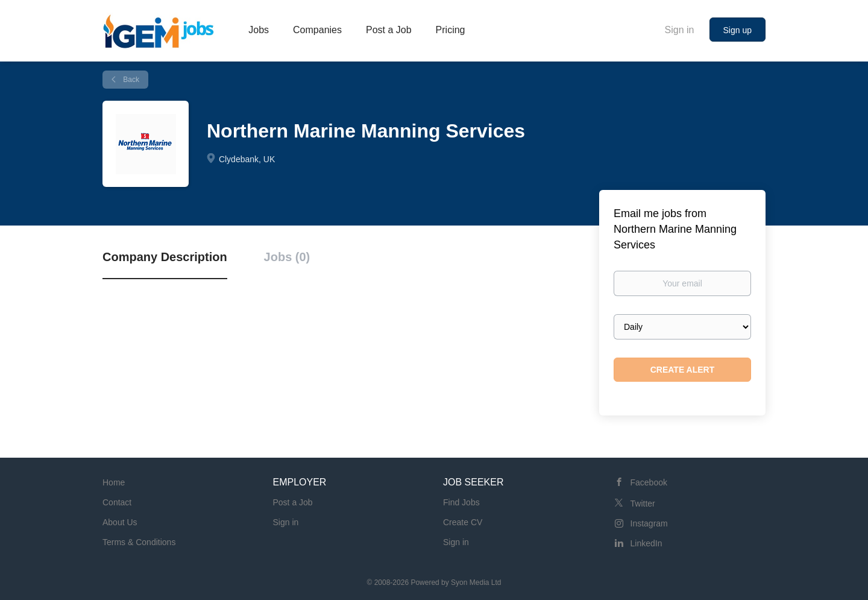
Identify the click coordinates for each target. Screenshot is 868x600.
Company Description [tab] (165, 257)
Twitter (643, 504)
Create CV (463, 522)
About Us (120, 522)
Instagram (649, 523)
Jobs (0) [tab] (287, 257)
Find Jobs (461, 502)
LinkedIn (646, 543)
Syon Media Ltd (476, 583)
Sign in (680, 30)
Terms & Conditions (139, 542)
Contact (117, 502)
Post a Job (293, 502)
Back (130, 80)
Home (114, 482)
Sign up (737, 30)
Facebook (649, 482)
